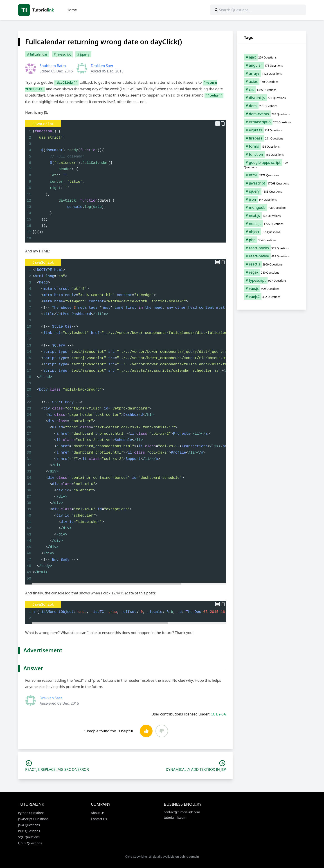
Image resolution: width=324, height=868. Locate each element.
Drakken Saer (102, 66)
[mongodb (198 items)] (271, 207)
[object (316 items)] (271, 232)
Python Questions (31, 813)
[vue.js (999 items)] (271, 288)
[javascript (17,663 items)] (271, 183)
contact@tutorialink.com (182, 812)
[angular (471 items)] (271, 65)
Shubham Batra (53, 66)
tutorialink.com (175, 817)
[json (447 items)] (271, 199)
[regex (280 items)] (271, 272)
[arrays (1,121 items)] (271, 73)
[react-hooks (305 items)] (271, 248)
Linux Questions (30, 843)
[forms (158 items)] (271, 146)
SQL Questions (29, 837)
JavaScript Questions (33, 819)
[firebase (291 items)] (271, 138)
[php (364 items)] (271, 240)
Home (72, 10)
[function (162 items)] (271, 154)
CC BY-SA (218, 714)
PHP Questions (29, 831)
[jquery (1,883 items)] (271, 191)
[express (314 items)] (271, 130)
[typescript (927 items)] (271, 280)
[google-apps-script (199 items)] (271, 165)
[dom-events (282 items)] (271, 114)
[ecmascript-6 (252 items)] (271, 122)
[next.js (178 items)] (271, 216)
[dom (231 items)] (271, 106)
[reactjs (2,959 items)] (271, 264)
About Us (98, 813)
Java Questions (29, 825)
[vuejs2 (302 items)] (271, 297)
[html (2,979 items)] (271, 175)
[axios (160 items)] (271, 81)
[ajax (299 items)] (271, 57)
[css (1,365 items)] (271, 90)
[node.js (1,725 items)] (271, 224)
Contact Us (99, 819)
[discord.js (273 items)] (271, 98)
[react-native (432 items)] (271, 256)
